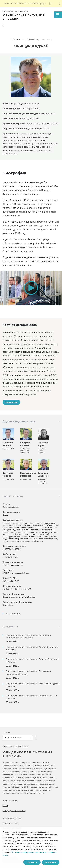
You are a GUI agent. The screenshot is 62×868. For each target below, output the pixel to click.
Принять (32, 862)
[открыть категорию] (36, 738)
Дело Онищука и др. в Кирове (40, 39)
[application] (31, 288)
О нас (5, 806)
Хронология (11, 402)
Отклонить (51, 862)
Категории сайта (14, 738)
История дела (13, 613)
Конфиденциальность (14, 811)
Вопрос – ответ (10, 823)
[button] (31, 288)
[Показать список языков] (51, 3)
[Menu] (58, 15)
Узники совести (19, 39)
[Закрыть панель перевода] (60, 3)
